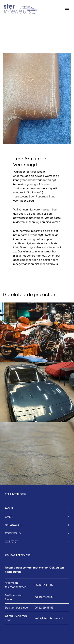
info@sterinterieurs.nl (49, 618)
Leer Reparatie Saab (42, 196)
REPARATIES (13, 525)
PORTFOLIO (13, 533)
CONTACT (11, 542)
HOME (9, 508)
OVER (9, 517)
